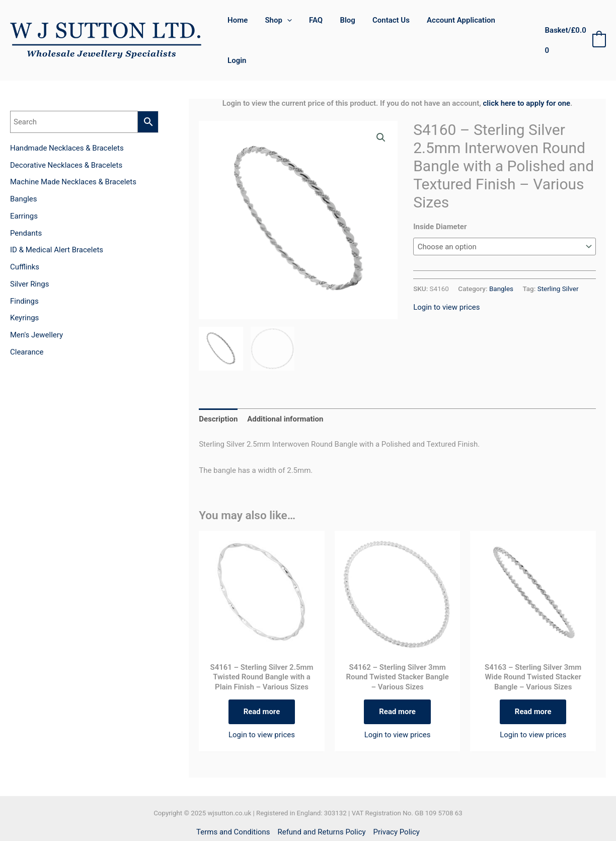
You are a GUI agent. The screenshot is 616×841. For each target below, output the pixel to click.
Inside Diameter (440, 197)
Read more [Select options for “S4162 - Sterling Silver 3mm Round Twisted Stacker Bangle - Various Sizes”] (397, 682)
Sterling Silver (558, 259)
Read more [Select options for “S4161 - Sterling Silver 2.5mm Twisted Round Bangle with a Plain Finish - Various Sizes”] (262, 682)
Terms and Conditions (233, 803)
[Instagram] (319, 823)
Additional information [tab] (285, 390)
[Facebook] (297, 823)
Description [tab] (218, 390)
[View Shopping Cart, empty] (574, 26)
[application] (291, 26)
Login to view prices (446, 278)
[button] (381, 108)
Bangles (501, 259)
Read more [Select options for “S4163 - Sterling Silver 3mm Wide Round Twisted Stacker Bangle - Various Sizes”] (533, 682)
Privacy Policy (397, 803)
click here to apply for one (527, 74)
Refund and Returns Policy (321, 803)
